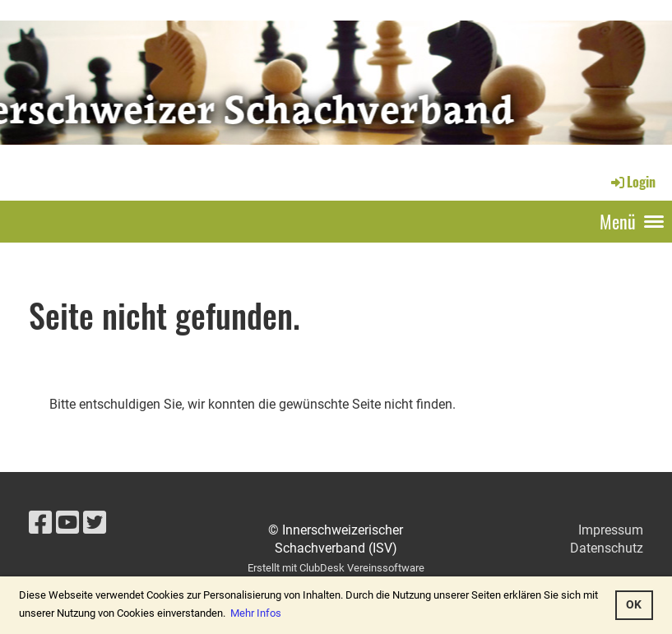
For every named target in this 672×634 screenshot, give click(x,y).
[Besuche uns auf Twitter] (95, 523)
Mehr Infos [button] (256, 613)
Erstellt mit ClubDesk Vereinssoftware (336, 568)
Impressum (611, 530)
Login (632, 182)
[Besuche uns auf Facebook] (40, 523)
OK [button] (634, 605)
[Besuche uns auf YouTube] (67, 523)
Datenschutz (607, 548)
